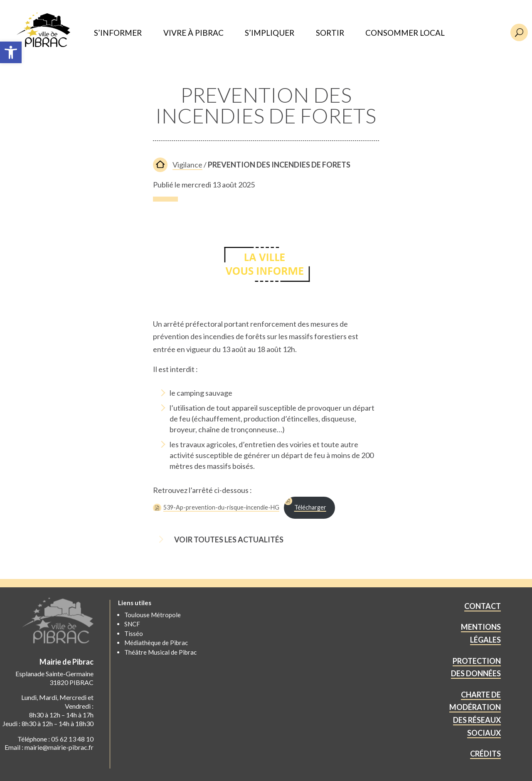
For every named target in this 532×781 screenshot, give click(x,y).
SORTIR (330, 33)
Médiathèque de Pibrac (156, 643)
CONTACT (483, 606)
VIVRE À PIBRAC (193, 33)
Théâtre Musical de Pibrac (160, 652)
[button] (11, 52)
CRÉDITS (485, 754)
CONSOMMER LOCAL (405, 33)
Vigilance (187, 165)
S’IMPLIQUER (270, 33)
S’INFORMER (118, 33)
